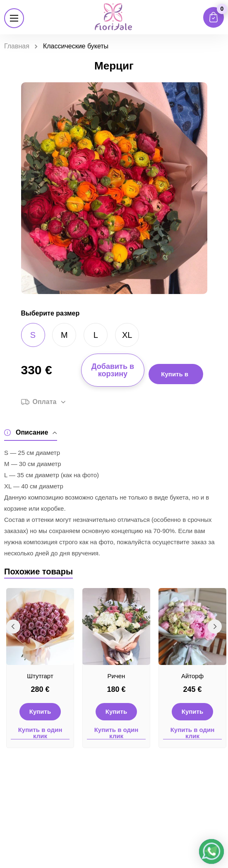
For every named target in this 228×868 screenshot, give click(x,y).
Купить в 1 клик (175, 378)
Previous (13, 626)
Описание (31, 433)
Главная (17, 46)
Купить (40, 711)
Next (215, 626)
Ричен (116, 676)
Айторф (192, 676)
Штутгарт (40, 676)
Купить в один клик (40, 733)
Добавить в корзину (113, 370)
